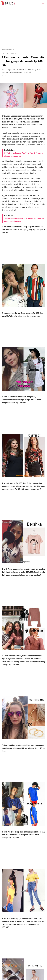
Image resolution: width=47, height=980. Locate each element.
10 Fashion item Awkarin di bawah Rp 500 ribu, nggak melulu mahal (24, 220)
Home (4, 49)
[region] (21, 23)
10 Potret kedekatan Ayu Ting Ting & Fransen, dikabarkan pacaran (24, 154)
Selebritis (11, 49)
